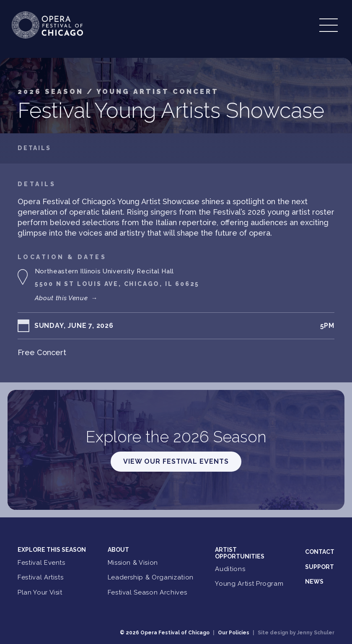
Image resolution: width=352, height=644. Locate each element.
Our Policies (234, 633)
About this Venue (66, 298)
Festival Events (41, 563)
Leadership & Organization (151, 577)
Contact (320, 552)
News (314, 582)
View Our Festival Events (176, 461)
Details (34, 148)
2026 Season (52, 92)
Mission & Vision (133, 563)
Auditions (230, 569)
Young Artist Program (249, 584)
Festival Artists (40, 577)
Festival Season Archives (148, 592)
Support (320, 567)
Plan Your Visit (40, 592)
